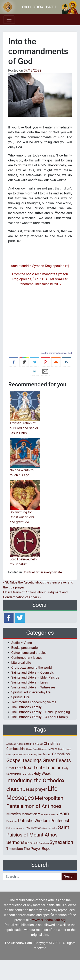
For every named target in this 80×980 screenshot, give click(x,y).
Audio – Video (22, 643)
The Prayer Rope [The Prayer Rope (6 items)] (37, 849)
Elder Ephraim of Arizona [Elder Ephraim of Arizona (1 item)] (18, 755)
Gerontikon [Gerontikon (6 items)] (61, 754)
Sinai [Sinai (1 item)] (32, 843)
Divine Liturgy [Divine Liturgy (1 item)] (65, 749)
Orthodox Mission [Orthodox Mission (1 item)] (50, 815)
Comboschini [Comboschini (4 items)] (16, 749)
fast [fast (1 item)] (40, 755)
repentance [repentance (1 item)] (18, 828)
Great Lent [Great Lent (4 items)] (14, 768)
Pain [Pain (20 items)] (64, 814)
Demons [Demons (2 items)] (53, 749)
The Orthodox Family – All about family (40, 717)
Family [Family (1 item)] (34, 755)
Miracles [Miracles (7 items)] (14, 814)
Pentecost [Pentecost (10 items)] (60, 821)
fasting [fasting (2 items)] (47, 754)
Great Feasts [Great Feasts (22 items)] (57, 760)
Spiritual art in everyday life (42, 572)
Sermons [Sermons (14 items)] (15, 842)
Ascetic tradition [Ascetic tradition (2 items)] (26, 744)
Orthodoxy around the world (31, 668)
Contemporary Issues (27, 658)
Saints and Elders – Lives (30, 682)
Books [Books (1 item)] (40, 744)
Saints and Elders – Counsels (33, 672)
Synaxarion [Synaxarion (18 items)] (61, 842)
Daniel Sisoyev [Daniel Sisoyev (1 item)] (40, 749)
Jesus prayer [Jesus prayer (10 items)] (35, 789)
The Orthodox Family (26, 707)
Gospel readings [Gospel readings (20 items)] (24, 760)
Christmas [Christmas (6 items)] (52, 743)
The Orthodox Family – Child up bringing (41, 712)
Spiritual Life (20, 697)
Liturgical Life (21, 663)
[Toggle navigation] (9, 20)
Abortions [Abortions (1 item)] (11, 744)
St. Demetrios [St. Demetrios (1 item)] (42, 843)
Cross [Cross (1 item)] (29, 749)
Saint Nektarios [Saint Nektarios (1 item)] (50, 828)
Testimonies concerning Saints (34, 702)
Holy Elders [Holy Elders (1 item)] (27, 774)
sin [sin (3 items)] (27, 843)
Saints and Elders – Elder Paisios (35, 677)
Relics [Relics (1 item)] (9, 828)
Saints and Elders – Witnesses (33, 687)
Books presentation (25, 648)
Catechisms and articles (29, 653)
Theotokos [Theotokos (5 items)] (15, 849)
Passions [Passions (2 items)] (12, 821)
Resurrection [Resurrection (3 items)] (33, 828)
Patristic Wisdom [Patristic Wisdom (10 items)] (34, 821)
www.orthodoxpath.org (49, 920)
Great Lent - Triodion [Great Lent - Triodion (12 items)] (42, 768)
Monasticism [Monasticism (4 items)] (31, 814)
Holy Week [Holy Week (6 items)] (42, 774)
